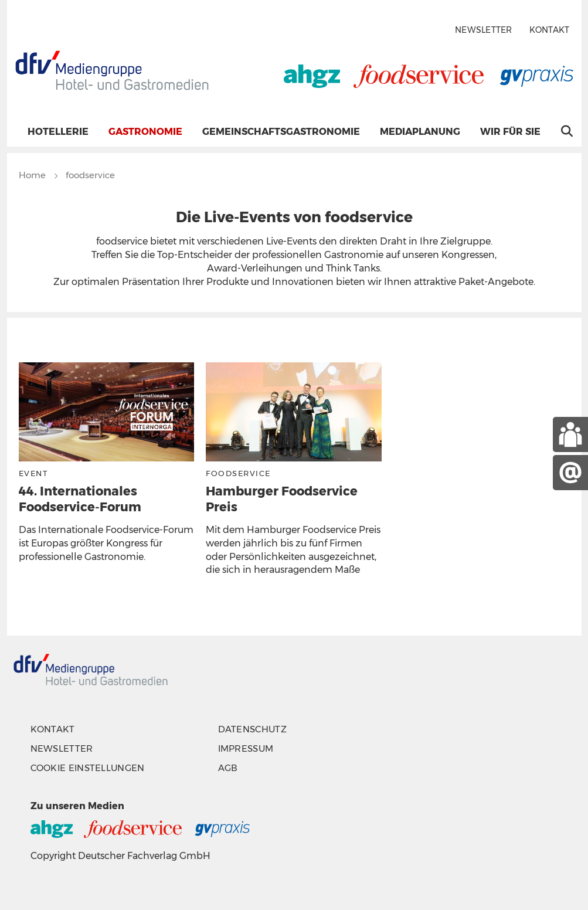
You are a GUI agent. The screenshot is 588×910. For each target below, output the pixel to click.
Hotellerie (58, 132)
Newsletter (484, 30)
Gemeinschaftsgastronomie (281, 132)
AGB (228, 768)
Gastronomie (145, 132)
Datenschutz (252, 729)
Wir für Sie (510, 132)
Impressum (246, 748)
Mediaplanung (420, 132)
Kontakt (550, 30)
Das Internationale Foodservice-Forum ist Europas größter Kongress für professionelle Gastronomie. (106, 543)
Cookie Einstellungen (88, 768)
